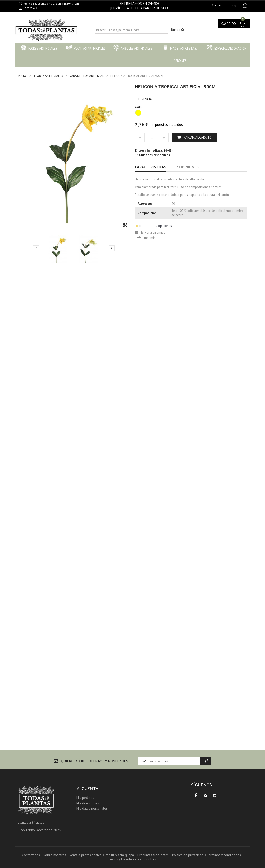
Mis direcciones (88, 803)
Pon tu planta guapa (119, 855)
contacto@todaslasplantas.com (46, 14)
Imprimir (149, 238)
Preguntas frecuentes (153, 855)
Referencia (143, 99)
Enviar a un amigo (153, 232)
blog (233, 5)
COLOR (140, 107)
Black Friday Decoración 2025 (39, 830)
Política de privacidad (188, 855)
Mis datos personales (92, 808)
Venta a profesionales (85, 855)
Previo (36, 248)
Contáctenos (31, 855)
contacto (218, 5)
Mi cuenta (87, 789)
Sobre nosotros (55, 855)
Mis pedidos (85, 798)
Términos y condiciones (224, 855)
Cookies (150, 859)
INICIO (22, 76)
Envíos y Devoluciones (125, 859)
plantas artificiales (31, 822)
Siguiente (112, 248)
